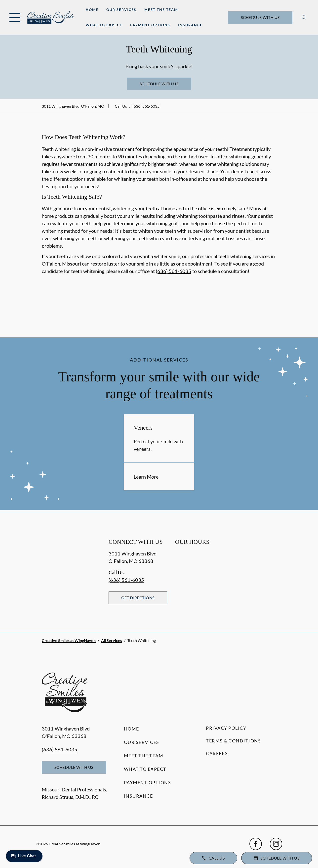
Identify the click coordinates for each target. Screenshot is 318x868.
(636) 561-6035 (146, 106)
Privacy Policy (226, 728)
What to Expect (104, 25)
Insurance (190, 25)
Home (92, 10)
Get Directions (138, 598)
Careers (217, 753)
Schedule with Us (260, 17)
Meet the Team (161, 10)
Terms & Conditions (233, 741)
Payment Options (150, 25)
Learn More (146, 477)
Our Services (121, 10)
